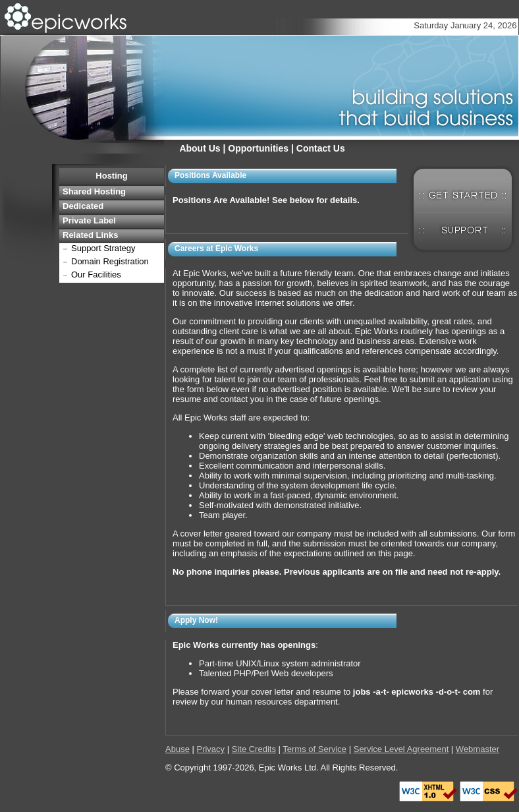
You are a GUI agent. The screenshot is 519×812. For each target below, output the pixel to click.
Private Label (89, 220)
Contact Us (321, 148)
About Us (200, 148)
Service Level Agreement (401, 749)
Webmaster (478, 749)
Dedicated (83, 206)
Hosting (111, 176)
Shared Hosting (94, 191)
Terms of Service (314, 749)
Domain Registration (110, 261)
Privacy (210, 749)
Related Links (91, 235)
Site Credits (254, 749)
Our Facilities (96, 275)
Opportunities (258, 148)
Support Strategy (103, 248)
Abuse (178, 749)
